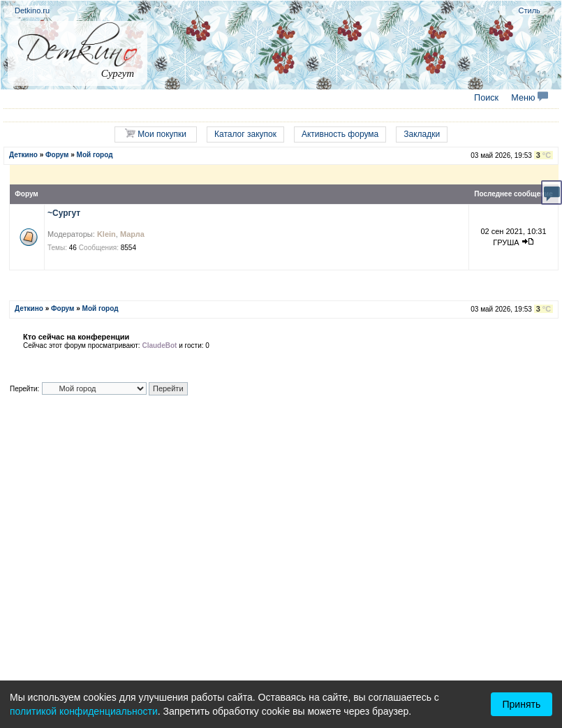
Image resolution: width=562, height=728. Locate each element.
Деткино (23, 155)
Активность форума (340, 134)
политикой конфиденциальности (84, 711)
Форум (57, 155)
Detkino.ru (32, 10)
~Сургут (64, 213)
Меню (530, 98)
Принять (522, 704)
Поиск (486, 98)
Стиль (530, 10)
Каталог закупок (245, 134)
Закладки (422, 134)
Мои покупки (156, 134)
